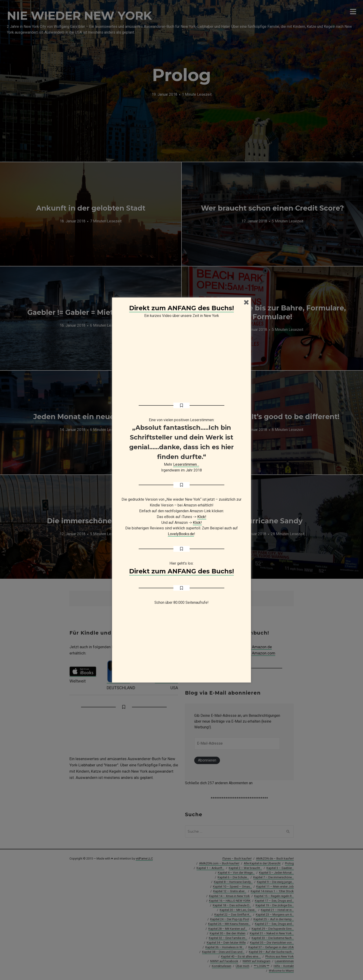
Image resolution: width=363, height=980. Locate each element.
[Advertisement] (181, 646)
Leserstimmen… (186, 464)
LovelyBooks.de (181, 534)
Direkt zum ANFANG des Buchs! (181, 308)
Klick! (202, 517)
